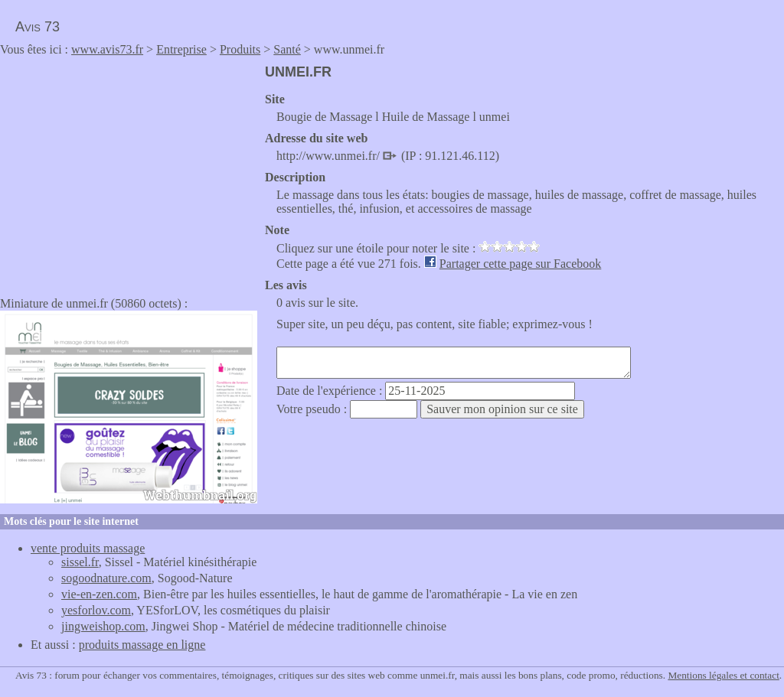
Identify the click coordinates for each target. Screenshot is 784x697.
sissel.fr (80, 562)
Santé (287, 49)
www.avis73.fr (107, 49)
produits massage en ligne (142, 645)
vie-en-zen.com (99, 594)
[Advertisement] (129, 171)
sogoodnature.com (106, 578)
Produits (240, 49)
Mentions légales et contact (723, 675)
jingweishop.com (103, 626)
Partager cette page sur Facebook (520, 264)
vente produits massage (88, 548)
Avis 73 (38, 27)
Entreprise (181, 49)
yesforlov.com (96, 610)
